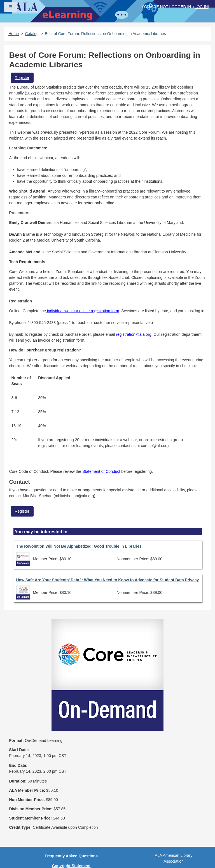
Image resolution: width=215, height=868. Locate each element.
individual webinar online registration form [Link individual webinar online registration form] (83, 311)
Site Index (71, 818)
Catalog (32, 34)
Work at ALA (71, 837)
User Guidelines (71, 808)
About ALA (71, 847)
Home (14, 34)
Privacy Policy (71, 798)
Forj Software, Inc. (73, 855)
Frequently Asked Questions (71, 779)
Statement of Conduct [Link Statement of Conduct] (101, 471)
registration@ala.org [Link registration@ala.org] (134, 334)
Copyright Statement (71, 788)
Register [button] (22, 78)
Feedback (71, 828)
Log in (201, 7)
